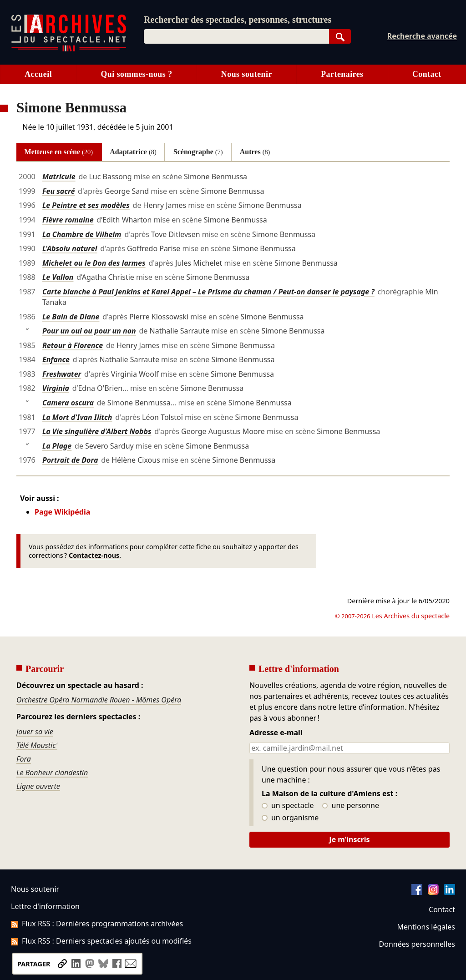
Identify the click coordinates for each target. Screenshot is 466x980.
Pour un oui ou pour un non (89, 331)
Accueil (38, 74)
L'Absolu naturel (70, 248)
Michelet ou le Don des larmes (94, 263)
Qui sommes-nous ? (136, 74)
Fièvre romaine (68, 220)
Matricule (59, 177)
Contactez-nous (94, 555)
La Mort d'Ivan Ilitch (77, 417)
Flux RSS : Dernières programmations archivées (97, 924)
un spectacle (288, 806)
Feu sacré (58, 191)
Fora (24, 759)
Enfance (56, 359)
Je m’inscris (349, 839)
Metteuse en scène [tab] (59, 152)
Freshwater (62, 374)
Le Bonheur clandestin (52, 773)
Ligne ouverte (38, 786)
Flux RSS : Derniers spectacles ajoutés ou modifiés (101, 941)
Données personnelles (417, 944)
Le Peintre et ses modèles (86, 205)
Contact (427, 74)
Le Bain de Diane (71, 317)
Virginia (56, 388)
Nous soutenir (247, 74)
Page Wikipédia (62, 512)
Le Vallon (58, 277)
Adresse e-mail (276, 733)
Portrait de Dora (70, 460)
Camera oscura (68, 403)
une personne (351, 806)
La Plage (57, 446)
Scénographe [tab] (198, 152)
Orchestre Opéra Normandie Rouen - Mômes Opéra (99, 700)
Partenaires (342, 74)
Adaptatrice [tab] (133, 152)
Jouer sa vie (35, 732)
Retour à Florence (73, 345)
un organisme (290, 818)
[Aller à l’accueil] (69, 49)
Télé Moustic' (37, 745)
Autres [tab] (255, 152)
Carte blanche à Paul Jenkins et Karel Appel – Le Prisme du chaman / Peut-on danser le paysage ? (208, 292)
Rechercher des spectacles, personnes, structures (238, 20)
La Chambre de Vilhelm (82, 234)
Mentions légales (426, 927)
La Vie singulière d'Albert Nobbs (97, 431)
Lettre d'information (45, 906)
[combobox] (236, 36)
